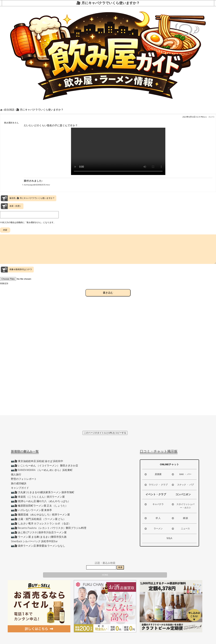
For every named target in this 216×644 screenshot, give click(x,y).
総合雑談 (9, 110)
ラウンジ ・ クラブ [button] (156, 485)
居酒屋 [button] (153, 474)
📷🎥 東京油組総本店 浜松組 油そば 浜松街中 (37, 461)
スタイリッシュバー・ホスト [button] (183, 506)
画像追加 (4, 290)
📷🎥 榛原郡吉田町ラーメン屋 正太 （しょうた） (39, 506)
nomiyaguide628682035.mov (37, 185)
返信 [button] (205, 117)
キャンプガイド (20, 488)
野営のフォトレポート (24, 479)
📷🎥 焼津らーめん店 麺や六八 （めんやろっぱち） (41, 501)
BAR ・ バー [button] (181, 474)
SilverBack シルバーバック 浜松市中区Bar (34, 541)
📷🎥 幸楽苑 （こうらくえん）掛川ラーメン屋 (38, 497)
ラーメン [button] (153, 529)
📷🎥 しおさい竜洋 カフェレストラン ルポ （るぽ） (41, 524)
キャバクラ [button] (154, 504)
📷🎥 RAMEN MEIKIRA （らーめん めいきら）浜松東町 (42, 470)
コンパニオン (183, 494)
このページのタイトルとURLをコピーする (105, 433)
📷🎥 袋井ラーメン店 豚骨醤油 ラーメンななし (38, 546)
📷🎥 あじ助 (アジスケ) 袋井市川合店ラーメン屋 (39, 533)
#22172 (211, 117)
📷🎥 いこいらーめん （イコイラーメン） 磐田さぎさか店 (45, 466)
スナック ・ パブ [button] (182, 485)
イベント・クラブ (156, 494)
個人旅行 (16, 475)
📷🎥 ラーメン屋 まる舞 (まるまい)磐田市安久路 (39, 537)
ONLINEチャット (169, 464)
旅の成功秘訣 (19, 484)
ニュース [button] (180, 529)
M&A (170, 538)
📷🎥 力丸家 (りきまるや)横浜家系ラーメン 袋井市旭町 (43, 492)
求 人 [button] (152, 518)
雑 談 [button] (180, 518)
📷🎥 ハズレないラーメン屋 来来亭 (31, 510)
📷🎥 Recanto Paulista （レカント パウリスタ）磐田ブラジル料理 (49, 528)
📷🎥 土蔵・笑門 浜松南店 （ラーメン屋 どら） (38, 519)
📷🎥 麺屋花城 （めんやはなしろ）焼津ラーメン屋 (40, 515)
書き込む (108, 299)
